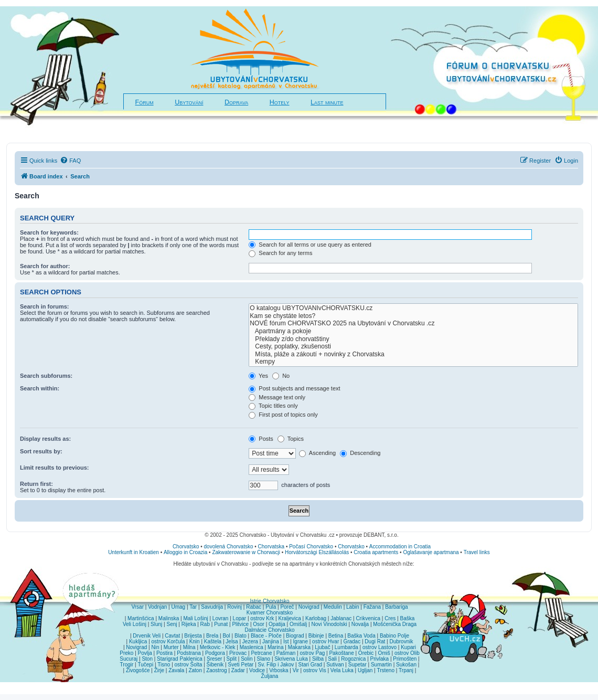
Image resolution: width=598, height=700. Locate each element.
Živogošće (138, 670)
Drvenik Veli (147, 636)
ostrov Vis (315, 670)
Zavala (176, 670)
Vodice (257, 670)
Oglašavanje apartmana (431, 552)
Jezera (250, 641)
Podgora (215, 653)
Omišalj (298, 624)
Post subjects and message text (294, 388)
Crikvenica (368, 618)
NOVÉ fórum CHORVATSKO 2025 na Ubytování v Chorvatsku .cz (413, 324)
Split (232, 659)
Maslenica (252, 647)
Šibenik (215, 665)
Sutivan (335, 665)
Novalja (360, 624)
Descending (360, 453)
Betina (336, 636)
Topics (291, 439)
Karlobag (316, 618)
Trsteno (386, 670)
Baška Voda (361, 636)
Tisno (164, 665)
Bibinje (316, 636)
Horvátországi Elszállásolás (317, 552)
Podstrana (189, 653)
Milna (189, 647)
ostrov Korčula (168, 641)
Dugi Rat (375, 641)
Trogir (127, 665)
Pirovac (238, 653)
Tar (193, 607)
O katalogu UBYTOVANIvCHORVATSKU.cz (413, 308)
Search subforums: (46, 376)
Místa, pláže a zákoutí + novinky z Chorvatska (413, 354)
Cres (390, 618)
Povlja (145, 653)
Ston (147, 659)
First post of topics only (283, 415)
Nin (155, 647)
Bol (226, 636)
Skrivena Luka (291, 659)
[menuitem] (70, 161)
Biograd (295, 636)
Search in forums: (45, 306)
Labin (353, 607)
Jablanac (341, 618)
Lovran (221, 618)
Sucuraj (129, 659)
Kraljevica (289, 618)
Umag (178, 607)
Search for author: (45, 266)
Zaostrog (216, 670)
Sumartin (381, 665)
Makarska (299, 647)
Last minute (327, 102)
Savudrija (212, 607)
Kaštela (213, 641)
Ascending (317, 453)
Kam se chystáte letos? (413, 316)
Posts (261, 439)
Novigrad (309, 607)
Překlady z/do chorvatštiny (413, 339)
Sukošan (406, 665)
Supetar (357, 665)
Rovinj (234, 607)
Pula (271, 607)
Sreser (214, 659)
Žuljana (270, 676)
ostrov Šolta (189, 665)
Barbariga (396, 607)
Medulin (333, 607)
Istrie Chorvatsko (269, 601)
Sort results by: (41, 451)
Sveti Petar (241, 665)
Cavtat (172, 636)
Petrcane (261, 653)
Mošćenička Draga (395, 624)
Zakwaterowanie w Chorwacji (246, 552)
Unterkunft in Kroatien (134, 552)
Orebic (366, 653)
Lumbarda (346, 647)
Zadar (238, 670)
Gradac (352, 641)
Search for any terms (280, 253)
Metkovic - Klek (218, 647)
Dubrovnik (401, 641)
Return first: (36, 484)
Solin (247, 659)
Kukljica (138, 641)
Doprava (236, 102)
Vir (296, 670)
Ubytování (189, 102)
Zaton (195, 670)
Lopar (240, 618)
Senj (172, 624)
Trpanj (406, 670)
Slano (264, 659)
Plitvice (240, 624)
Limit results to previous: (54, 468)
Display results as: (45, 439)
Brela (212, 636)
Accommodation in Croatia (400, 547)
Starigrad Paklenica (180, 659)
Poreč (287, 607)
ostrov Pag (312, 653)
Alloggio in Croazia (185, 552)
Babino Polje (394, 636)
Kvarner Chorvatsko (270, 613)
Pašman (286, 653)
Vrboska (279, 670)
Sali (332, 659)
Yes (258, 376)
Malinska (169, 618)
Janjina (271, 641)
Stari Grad (310, 665)
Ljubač (322, 647)
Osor (259, 624)
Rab (205, 624)
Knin (195, 641)
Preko (126, 653)
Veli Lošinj (135, 624)
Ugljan (365, 670)
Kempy (413, 362)
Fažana (372, 607)
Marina (276, 647)
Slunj (156, 624)
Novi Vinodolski (329, 624)
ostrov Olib (407, 653)
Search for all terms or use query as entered (310, 245)
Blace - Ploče (266, 636)
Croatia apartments (376, 552)
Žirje (159, 670)
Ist (286, 641)
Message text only (277, 397)
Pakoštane (341, 653)
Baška (408, 618)
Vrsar (137, 607)
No (281, 376)
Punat (221, 624)
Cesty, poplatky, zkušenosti (413, 347)
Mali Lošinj (195, 618)
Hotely (280, 102)
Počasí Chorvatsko (311, 547)
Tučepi (146, 665)
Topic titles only (273, 406)
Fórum (145, 102)
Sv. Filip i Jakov (276, 665)
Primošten (405, 659)
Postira (164, 653)
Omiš (384, 653)
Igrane (301, 641)
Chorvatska (271, 547)
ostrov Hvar (325, 641)
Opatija (277, 624)
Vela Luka (342, 670)
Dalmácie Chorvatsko (269, 630)
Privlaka (380, 659)
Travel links (477, 552)
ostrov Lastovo (380, 647)
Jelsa (232, 641)
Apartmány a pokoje (413, 331)
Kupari (408, 647)
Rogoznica (353, 659)
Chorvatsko (186, 547)
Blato (241, 636)
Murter (171, 647)
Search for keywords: (49, 232)
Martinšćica (141, 618)
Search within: (40, 388)
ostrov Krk (262, 618)
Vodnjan (157, 607)
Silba (318, 659)
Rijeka (189, 624)
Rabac (254, 607)
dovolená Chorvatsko (229, 547)
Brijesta (193, 636)
